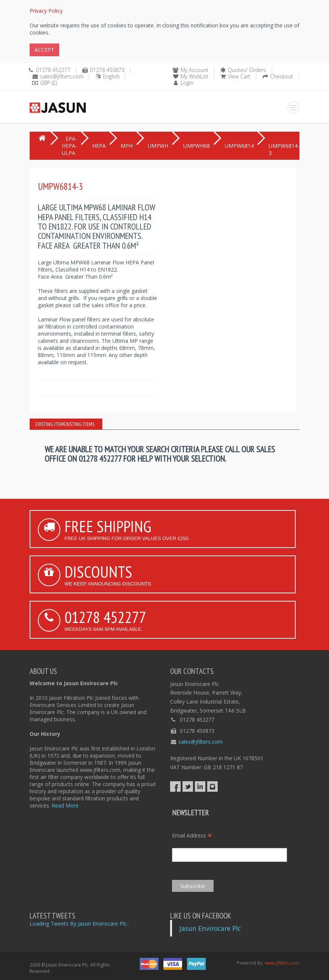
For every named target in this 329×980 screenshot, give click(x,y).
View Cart (239, 76)
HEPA (99, 146)
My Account (194, 70)
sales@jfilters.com (62, 76)
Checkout (282, 76)
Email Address (192, 835)
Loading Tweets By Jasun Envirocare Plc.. (79, 924)
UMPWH (158, 146)
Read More (65, 805)
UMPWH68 (197, 146)
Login (187, 83)
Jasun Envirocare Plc (210, 928)
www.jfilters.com (282, 963)
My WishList (194, 76)
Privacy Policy (46, 11)
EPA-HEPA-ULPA (70, 146)
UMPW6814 (239, 146)
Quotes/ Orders (247, 70)
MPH (127, 146)
